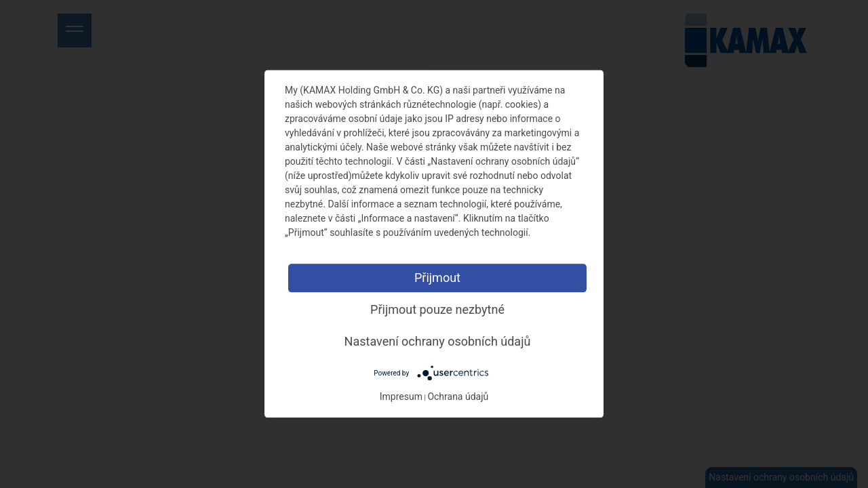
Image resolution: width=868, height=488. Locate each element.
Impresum (401, 397)
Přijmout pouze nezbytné (437, 309)
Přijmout (437, 278)
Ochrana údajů (458, 397)
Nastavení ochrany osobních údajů (438, 341)
